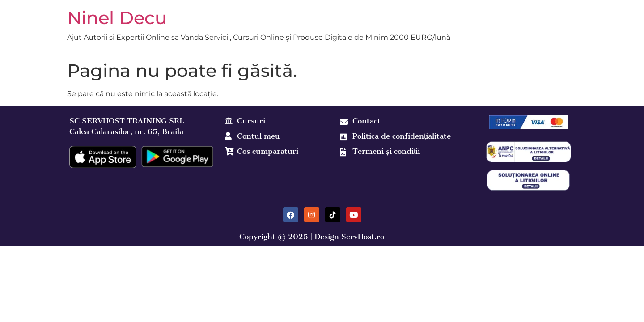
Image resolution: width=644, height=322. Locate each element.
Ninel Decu (117, 18)
